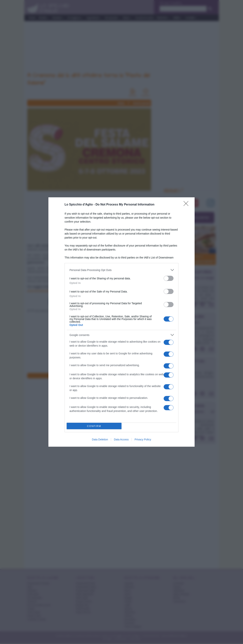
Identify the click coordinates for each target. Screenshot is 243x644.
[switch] (169, 278)
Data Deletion (100, 439)
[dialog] (121, 322)
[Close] (187, 205)
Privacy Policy (143, 439)
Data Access (121, 439)
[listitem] (121, 270)
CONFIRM (94, 426)
